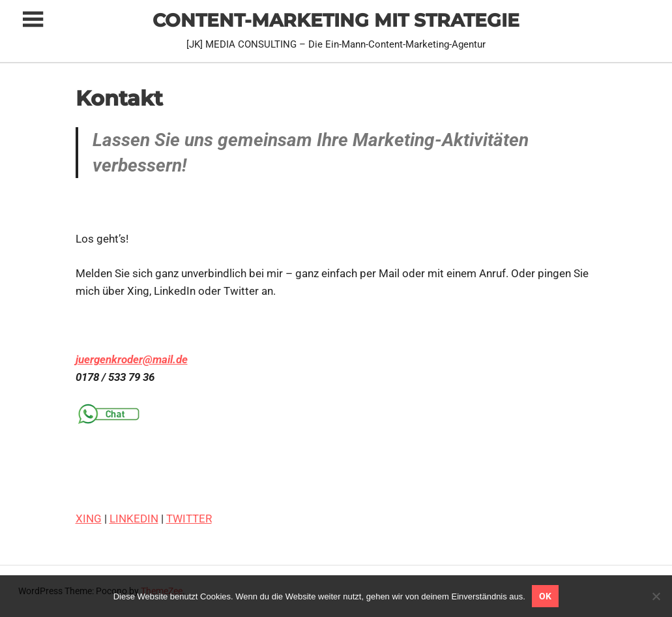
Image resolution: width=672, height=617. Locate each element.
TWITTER (189, 519)
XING (89, 519)
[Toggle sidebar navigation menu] (33, 20)
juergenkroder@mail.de (132, 359)
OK (545, 596)
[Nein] (656, 596)
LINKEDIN (134, 519)
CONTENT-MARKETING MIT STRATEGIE (336, 20)
